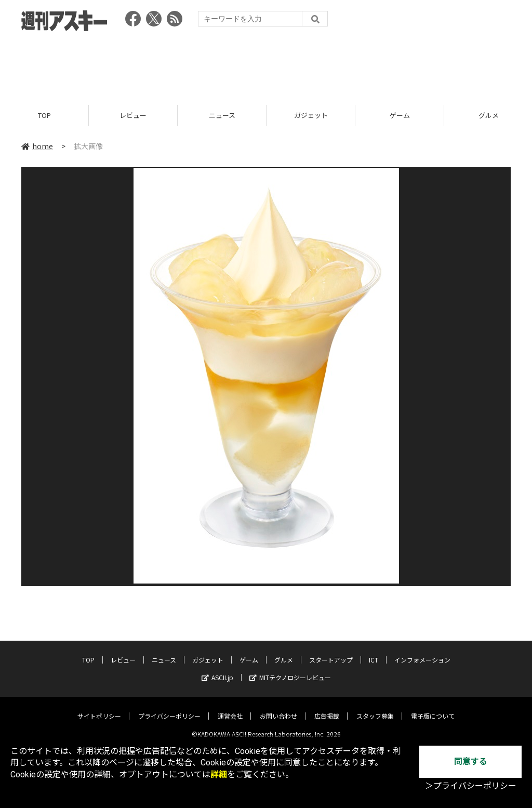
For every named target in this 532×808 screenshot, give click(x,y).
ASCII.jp (217, 670)
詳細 (219, 774)
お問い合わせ (278, 708)
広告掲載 (327, 708)
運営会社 (230, 708)
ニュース (222, 116)
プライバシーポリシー (169, 708)
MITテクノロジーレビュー (290, 670)
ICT (374, 652)
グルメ (284, 652)
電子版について (433, 708)
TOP (44, 116)
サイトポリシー (99, 708)
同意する (471, 761)
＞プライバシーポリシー (471, 786)
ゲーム (400, 116)
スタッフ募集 (375, 708)
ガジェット (311, 116)
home (37, 147)
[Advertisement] (266, 65)
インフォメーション (422, 652)
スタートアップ (331, 652)
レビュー (133, 116)
